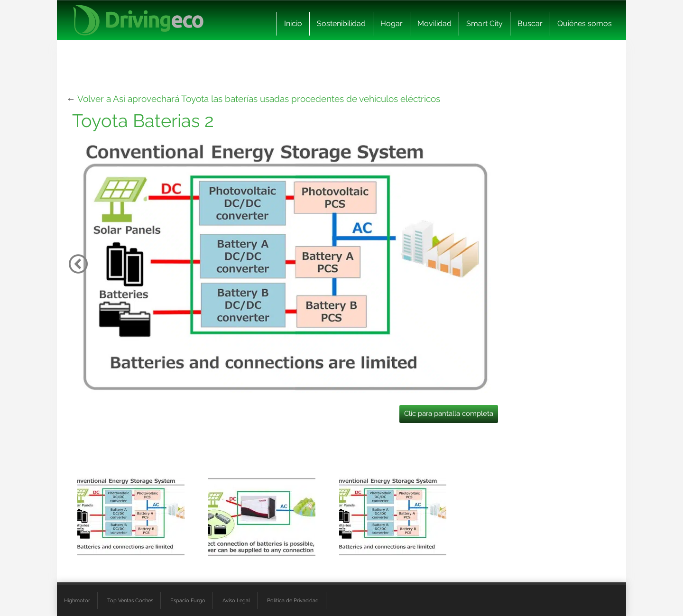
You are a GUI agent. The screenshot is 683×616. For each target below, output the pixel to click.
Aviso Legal (236, 600)
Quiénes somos (585, 23)
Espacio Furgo (188, 600)
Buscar (530, 23)
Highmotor (77, 600)
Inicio (293, 23)
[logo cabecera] (138, 20)
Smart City (485, 23)
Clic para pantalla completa (449, 414)
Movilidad (434, 23)
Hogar (392, 23)
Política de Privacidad (293, 600)
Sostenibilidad (341, 23)
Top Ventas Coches (130, 600)
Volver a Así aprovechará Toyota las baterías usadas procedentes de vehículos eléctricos (259, 99)
